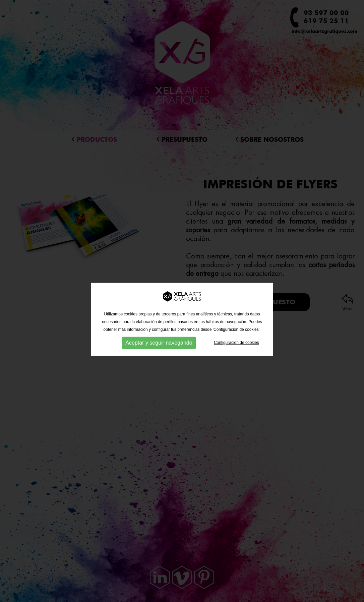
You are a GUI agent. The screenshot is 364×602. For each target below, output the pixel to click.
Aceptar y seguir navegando (159, 350)
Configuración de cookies (236, 350)
